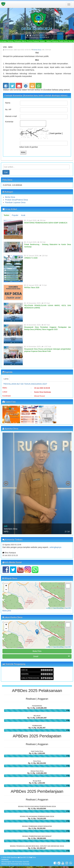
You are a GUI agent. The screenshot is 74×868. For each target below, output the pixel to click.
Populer (15, 215)
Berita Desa (37, 50)
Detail (52, 656)
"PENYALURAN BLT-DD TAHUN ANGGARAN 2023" (25, 388)
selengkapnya (55, 551)
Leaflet (48, 608)
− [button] (6, 590)
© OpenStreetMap (58, 608)
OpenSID (68, 608)
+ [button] (6, 586)
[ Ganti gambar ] (56, 133)
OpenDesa (14, 857)
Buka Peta (37, 651)
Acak (23, 215)
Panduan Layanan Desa (15, 202)
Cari (6, 172)
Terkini (6, 215)
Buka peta (7, 611)
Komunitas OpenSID (22, 862)
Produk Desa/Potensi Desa (17, 200)
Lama (6, 379)
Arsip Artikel (10, 209)
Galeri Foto (9, 402)
